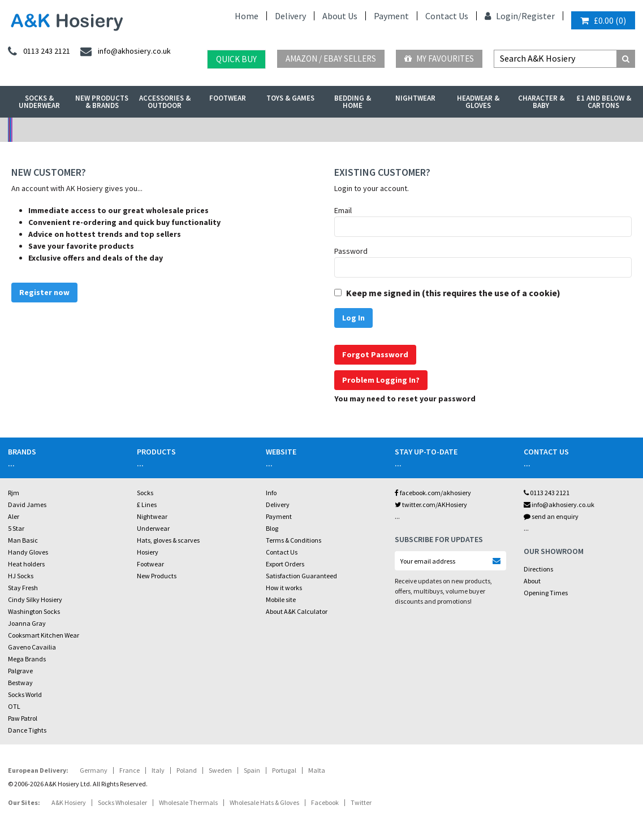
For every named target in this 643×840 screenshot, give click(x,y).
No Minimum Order (86, 130)
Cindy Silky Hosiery (35, 599)
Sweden (220, 770)
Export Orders (285, 564)
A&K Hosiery (69, 802)
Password (351, 251)
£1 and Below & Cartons (604, 102)
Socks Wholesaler (122, 802)
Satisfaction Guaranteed (301, 576)
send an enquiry (551, 516)
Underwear (153, 528)
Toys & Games (290, 98)
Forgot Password (375, 354)
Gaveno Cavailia (32, 647)
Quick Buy (236, 59)
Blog (272, 528)
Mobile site (281, 599)
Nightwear (415, 98)
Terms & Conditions (294, 540)
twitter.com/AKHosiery (431, 505)
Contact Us (447, 16)
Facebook (325, 802)
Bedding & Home (353, 102)
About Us (340, 16)
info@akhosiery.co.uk (559, 505)
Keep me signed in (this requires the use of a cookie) (453, 293)
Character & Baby (541, 102)
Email (343, 210)
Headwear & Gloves (478, 102)
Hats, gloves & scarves (168, 540)
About (532, 581)
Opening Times (546, 593)
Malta (317, 770)
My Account (243, 130)
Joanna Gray (27, 623)
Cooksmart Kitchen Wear (44, 635)
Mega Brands (27, 659)
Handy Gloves (28, 552)
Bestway (20, 683)
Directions (538, 569)
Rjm (14, 493)
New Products (157, 576)
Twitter (361, 802)
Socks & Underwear (39, 102)
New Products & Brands (102, 102)
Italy (158, 770)
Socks (145, 493)
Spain (252, 770)
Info (271, 493)
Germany (94, 770)
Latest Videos (556, 130)
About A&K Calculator (297, 611)
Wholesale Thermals (188, 802)
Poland (187, 770)
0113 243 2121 (547, 493)
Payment (391, 16)
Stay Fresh (23, 588)
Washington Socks (34, 611)
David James (27, 505)
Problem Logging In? (381, 380)
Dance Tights (27, 730)
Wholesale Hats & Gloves (264, 802)
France (130, 770)
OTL (14, 706)
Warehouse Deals (400, 130)
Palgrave (20, 671)
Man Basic (23, 540)
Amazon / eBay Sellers (331, 59)
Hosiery (148, 552)
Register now (44, 292)
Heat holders (26, 564)
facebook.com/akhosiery (433, 493)
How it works (284, 588)
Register (538, 16)
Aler (14, 516)
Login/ (503, 16)
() (603, 20)
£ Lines (147, 505)
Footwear (228, 98)
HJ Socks (21, 576)
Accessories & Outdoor (165, 102)
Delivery (290, 16)
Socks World (25, 694)
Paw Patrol (23, 718)
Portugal (284, 770)
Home (247, 16)
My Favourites (439, 59)
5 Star (16, 528)
